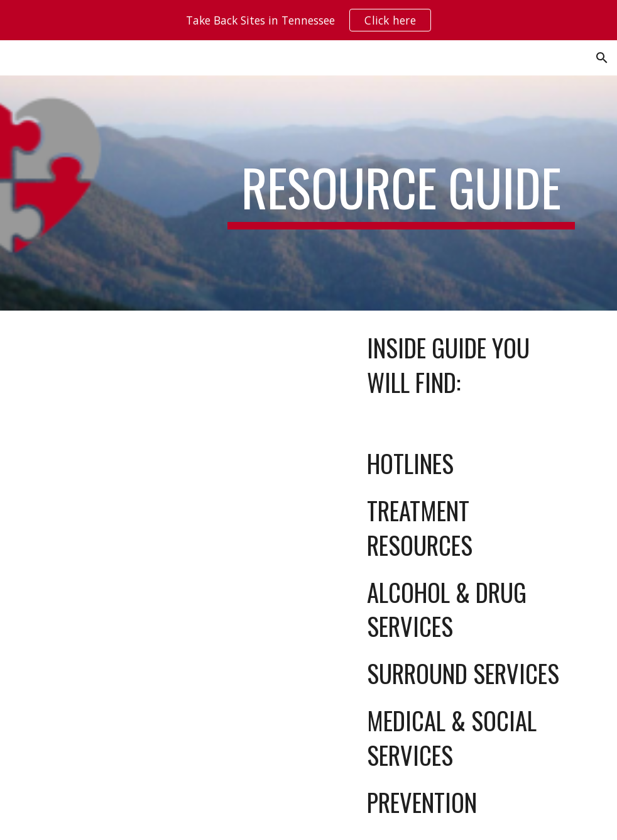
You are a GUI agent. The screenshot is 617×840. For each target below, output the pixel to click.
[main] (401, 193)
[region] (308, 20)
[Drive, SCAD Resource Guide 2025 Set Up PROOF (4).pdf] (169, 518)
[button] (602, 58)
